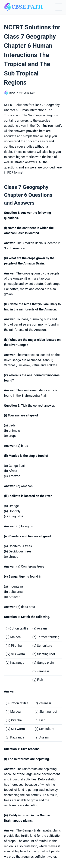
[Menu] (59, 7)
